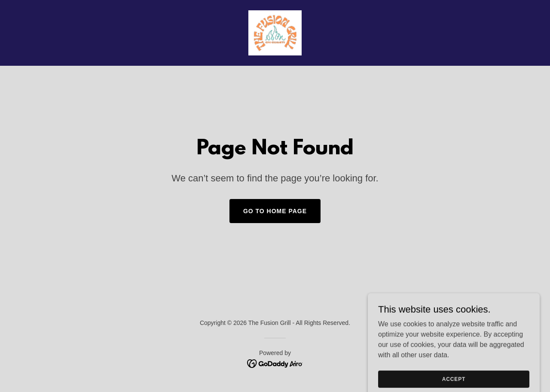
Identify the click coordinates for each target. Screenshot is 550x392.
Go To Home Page (275, 211)
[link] (275, 32)
